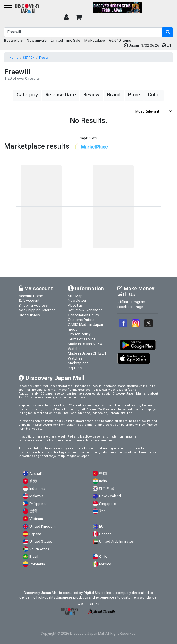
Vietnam (36, 519)
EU (101, 526)
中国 (103, 474)
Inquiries (75, 368)
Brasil (34, 557)
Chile (103, 557)
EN (166, 45)
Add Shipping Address (37, 310)
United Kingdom (42, 526)
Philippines (38, 504)
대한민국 (107, 489)
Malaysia (36, 496)
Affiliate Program (131, 302)
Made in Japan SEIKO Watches (85, 346)
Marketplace (95, 40)
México (105, 564)
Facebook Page (130, 307)
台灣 (33, 511)
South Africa (39, 549)
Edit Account (29, 300)
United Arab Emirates (116, 541)
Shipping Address (33, 305)
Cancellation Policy (83, 315)
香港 (33, 481)
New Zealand (110, 496)
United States (41, 541)
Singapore (108, 504)
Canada (105, 534)
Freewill (45, 58)
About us (75, 305)
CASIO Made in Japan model (85, 327)
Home (14, 58)
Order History (29, 315)
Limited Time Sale (65, 40)
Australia (36, 474)
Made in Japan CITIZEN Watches (87, 356)
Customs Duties (81, 320)
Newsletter (77, 300)
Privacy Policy (79, 334)
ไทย (102, 511)
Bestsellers (13, 40)
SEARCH (29, 58)
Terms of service (82, 339)
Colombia (37, 564)
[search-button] (168, 32)
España (35, 534)
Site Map (75, 296)
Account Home (31, 296)
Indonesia (37, 489)
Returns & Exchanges (85, 310)
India (103, 481)
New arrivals (37, 40)
